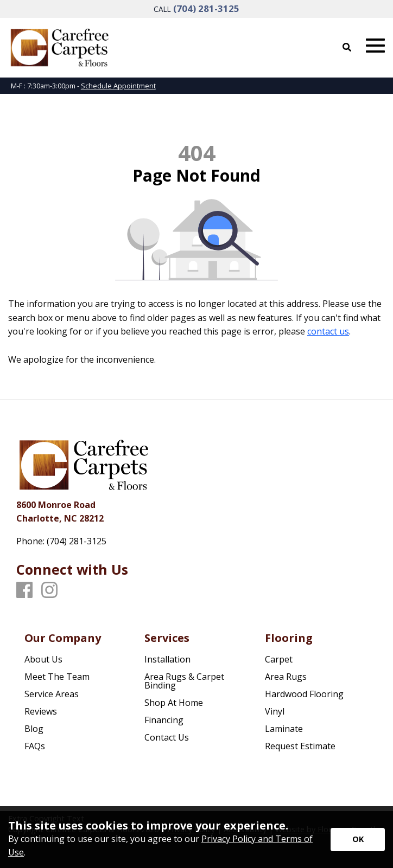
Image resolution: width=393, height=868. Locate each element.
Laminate (284, 729)
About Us (43, 659)
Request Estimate (300, 746)
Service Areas (52, 694)
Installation (167, 659)
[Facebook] (24, 590)
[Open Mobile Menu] (375, 46)
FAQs (35, 746)
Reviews (41, 711)
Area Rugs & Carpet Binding (184, 681)
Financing (164, 720)
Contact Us (167, 737)
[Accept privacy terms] (358, 840)
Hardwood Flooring (304, 694)
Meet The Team (57, 677)
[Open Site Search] (347, 47)
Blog (34, 729)
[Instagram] (49, 590)
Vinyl (275, 711)
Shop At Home (174, 703)
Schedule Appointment (118, 86)
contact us (328, 331)
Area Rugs (286, 677)
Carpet (279, 659)
